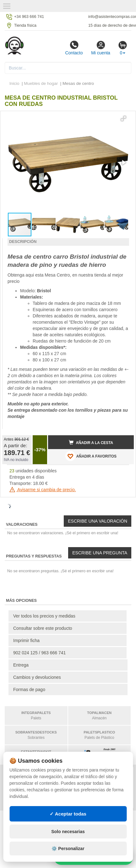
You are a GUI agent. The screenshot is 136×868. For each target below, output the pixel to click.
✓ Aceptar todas (68, 814)
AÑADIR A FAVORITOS (91, 456)
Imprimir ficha (26, 640)
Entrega (21, 665)
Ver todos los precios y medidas (44, 616)
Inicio (14, 83)
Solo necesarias (68, 832)
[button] (123, 118)
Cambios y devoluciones (37, 677)
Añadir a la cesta (91, 442)
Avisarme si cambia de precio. (43, 490)
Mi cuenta (101, 48)
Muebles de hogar (41, 83)
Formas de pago (29, 689)
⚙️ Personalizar (68, 849)
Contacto (74, 48)
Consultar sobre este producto (43, 628)
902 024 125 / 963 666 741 (39, 653)
